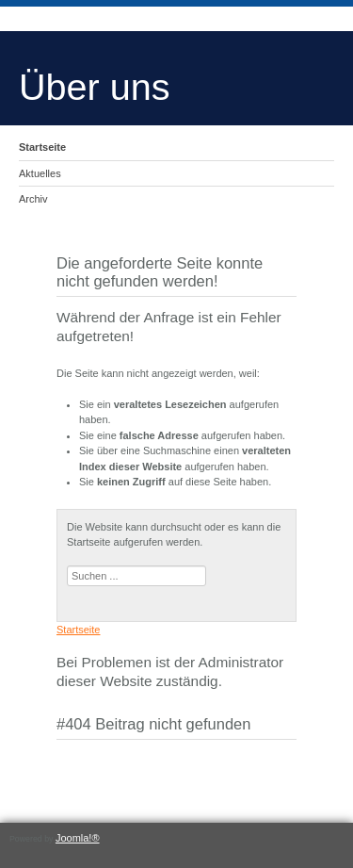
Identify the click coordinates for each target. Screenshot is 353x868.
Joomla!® (78, 838)
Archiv (33, 199)
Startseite (42, 147)
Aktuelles (40, 173)
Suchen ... (67, 566)
